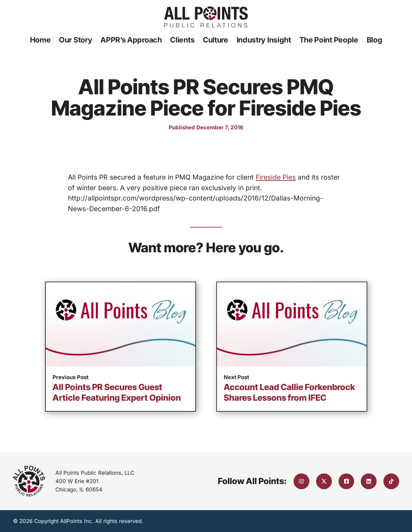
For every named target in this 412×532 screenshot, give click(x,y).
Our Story (75, 40)
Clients (182, 40)
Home (40, 40)
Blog (375, 40)
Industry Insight (264, 40)
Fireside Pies (276, 177)
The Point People (329, 40)
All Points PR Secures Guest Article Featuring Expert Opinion (117, 392)
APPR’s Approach (131, 40)
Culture (215, 40)
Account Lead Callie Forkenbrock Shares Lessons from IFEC (289, 392)
